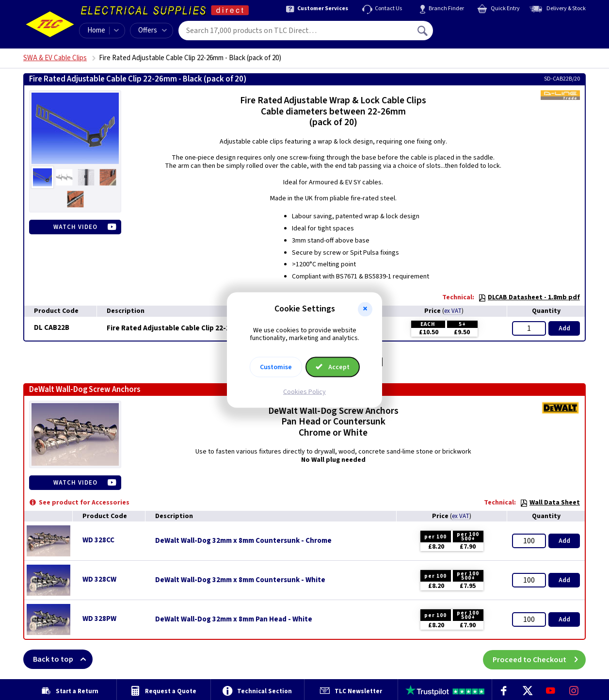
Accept (333, 367)
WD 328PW (99, 619)
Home (96, 30)
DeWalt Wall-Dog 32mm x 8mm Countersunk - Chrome (243, 541)
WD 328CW (99, 579)
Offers (152, 30)
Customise (276, 367)
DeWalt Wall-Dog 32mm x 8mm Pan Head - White (234, 619)
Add (564, 328)
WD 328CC (98, 540)
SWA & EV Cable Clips (55, 58)
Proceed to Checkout (539, 659)
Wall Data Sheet (550, 503)
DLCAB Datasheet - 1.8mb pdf (529, 297)
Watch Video (75, 227)
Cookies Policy (304, 392)
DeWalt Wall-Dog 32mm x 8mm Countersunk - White (240, 580)
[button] (365, 309)
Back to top (63, 659)
